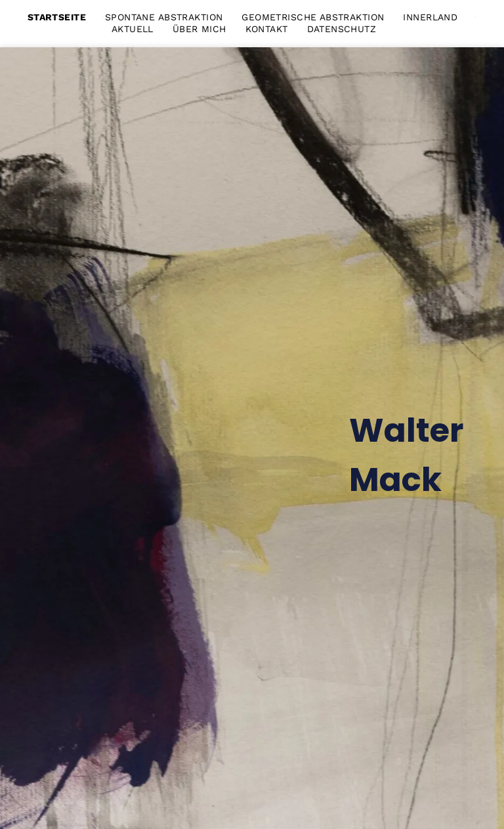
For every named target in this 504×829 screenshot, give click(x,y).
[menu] (475, 20)
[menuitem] (66, 17)
